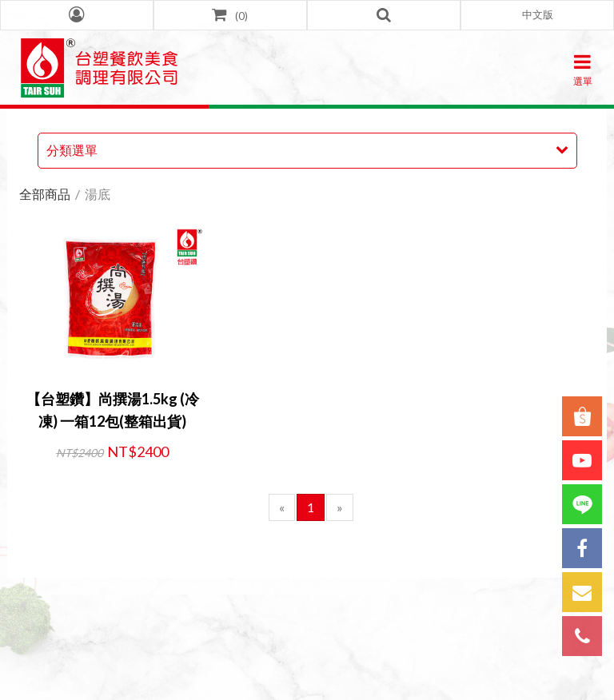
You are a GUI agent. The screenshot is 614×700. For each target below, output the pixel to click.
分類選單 (72, 150)
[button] (537, 15)
